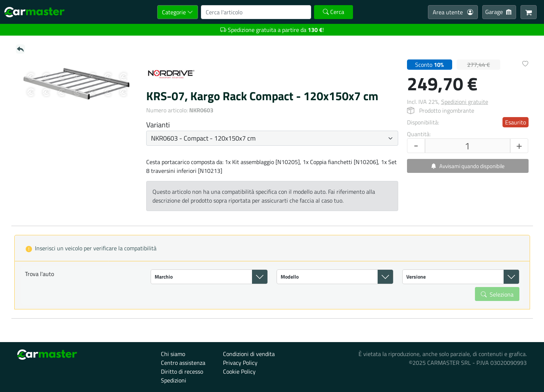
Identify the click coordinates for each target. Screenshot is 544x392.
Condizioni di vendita (249, 354)
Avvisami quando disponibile (468, 166)
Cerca (334, 12)
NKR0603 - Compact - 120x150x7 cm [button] (203, 138)
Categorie (178, 12)
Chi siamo (173, 354)
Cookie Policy (239, 371)
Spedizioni (174, 380)
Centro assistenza (183, 363)
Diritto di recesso (182, 371)
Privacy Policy (240, 363)
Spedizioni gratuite (465, 102)
